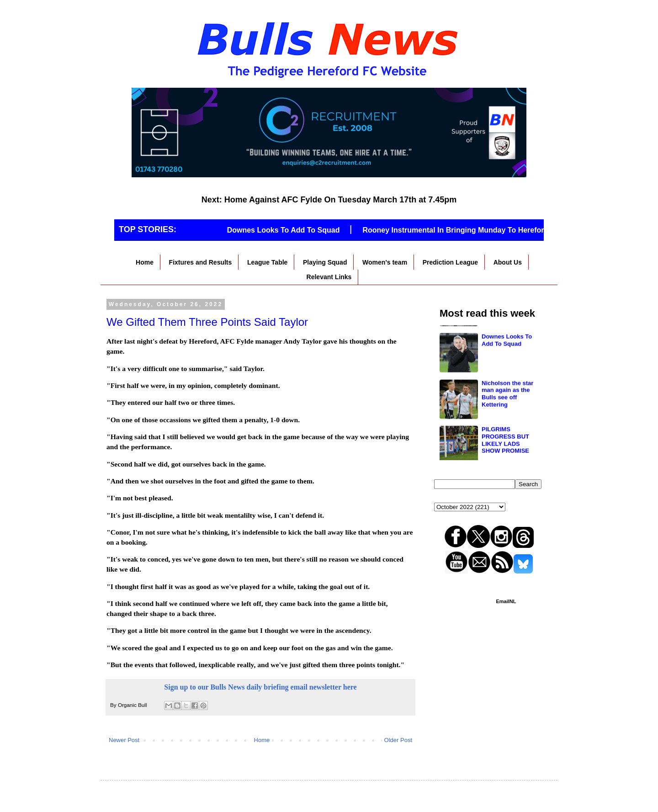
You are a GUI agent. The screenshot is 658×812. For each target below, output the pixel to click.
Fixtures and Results (201, 262)
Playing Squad (325, 262)
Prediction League (450, 262)
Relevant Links (329, 277)
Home (145, 262)
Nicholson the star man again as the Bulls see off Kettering (507, 435)
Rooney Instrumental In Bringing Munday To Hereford (461, 230)
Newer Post (124, 740)
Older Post (398, 740)
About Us (508, 262)
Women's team (385, 262)
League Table (267, 262)
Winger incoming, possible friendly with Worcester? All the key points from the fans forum (509, 346)
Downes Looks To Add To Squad (289, 230)
